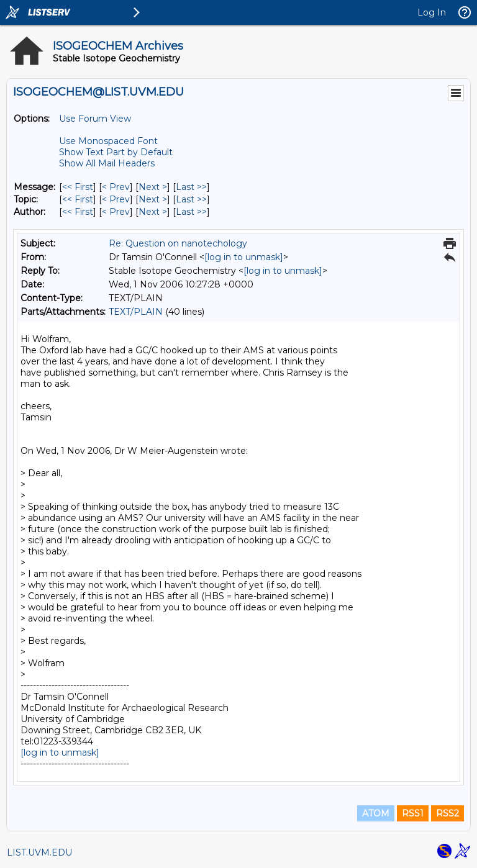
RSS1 (413, 813)
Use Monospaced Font (108, 141)
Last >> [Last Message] (191, 187)
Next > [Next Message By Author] (153, 212)
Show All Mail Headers (107, 163)
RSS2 (447, 813)
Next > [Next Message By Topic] (153, 199)
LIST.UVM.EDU (39, 852)
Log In (432, 12)
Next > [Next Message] (153, 187)
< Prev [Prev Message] (116, 187)
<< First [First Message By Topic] (78, 199)
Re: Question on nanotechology (178, 243)
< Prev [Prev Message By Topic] (116, 199)
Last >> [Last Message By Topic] (191, 199)
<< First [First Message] (78, 187)
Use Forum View (95, 119)
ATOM (376, 813)
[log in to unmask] (244, 257)
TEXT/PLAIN (136, 312)
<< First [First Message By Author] (78, 212)
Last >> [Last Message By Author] (191, 212)
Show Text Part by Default (116, 152)
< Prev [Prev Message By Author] (116, 212)
